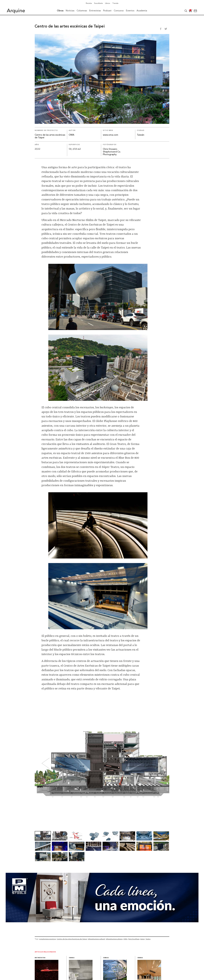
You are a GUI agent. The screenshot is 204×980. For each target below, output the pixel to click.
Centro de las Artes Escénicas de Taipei (72, 939)
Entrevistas (40, 958)
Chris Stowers (110, 149)
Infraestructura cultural (96, 939)
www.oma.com (110, 135)
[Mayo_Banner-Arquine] (102, 921)
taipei (142, 939)
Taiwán (141, 135)
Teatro (148, 939)
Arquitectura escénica (47, 939)
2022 (38, 149)
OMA (71, 135)
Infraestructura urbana (114, 939)
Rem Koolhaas (134, 939)
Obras (72, 958)
